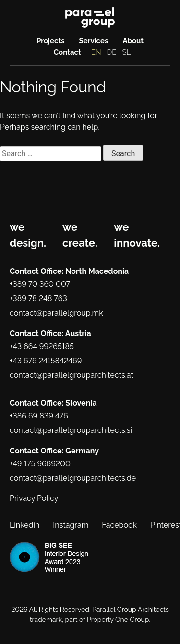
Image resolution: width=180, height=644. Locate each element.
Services (94, 41)
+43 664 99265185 (42, 346)
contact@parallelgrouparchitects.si (71, 430)
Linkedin (24, 525)
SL (126, 52)
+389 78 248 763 (38, 299)
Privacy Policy (34, 498)
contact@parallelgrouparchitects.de (73, 478)
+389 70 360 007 (40, 284)
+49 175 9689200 (40, 464)
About (133, 41)
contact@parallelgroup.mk (56, 313)
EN (96, 52)
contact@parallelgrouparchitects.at (72, 375)
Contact (67, 52)
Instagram (71, 525)
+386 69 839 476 (39, 416)
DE (112, 52)
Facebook (119, 525)
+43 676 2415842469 (46, 361)
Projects (51, 41)
